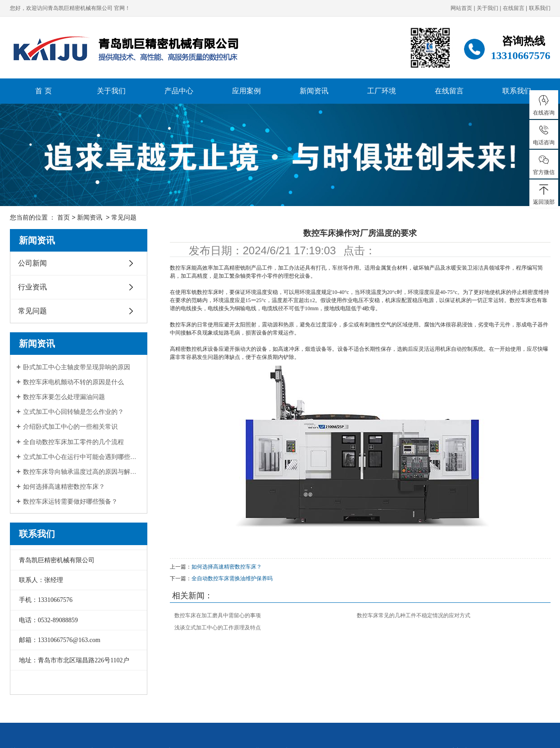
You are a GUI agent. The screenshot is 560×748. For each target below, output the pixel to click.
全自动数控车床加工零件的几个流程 (73, 442)
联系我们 (540, 8)
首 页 (43, 91)
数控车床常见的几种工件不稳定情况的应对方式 (414, 615)
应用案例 (246, 91)
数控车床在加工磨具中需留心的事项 (218, 615)
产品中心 (179, 91)
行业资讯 (32, 287)
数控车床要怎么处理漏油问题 (64, 397)
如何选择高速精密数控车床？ (64, 486)
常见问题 (124, 217)
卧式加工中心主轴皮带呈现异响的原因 (77, 367)
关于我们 (487, 8)
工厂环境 (382, 91)
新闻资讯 (314, 91)
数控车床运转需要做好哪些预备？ (70, 501)
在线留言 (514, 8)
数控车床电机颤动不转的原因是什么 (73, 382)
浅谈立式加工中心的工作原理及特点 (218, 628)
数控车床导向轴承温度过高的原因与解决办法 (82, 472)
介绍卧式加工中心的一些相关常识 (70, 427)
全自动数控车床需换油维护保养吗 (232, 578)
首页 (64, 217)
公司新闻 (32, 263)
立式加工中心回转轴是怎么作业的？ (73, 412)
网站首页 (461, 8)
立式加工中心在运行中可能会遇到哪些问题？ (82, 457)
